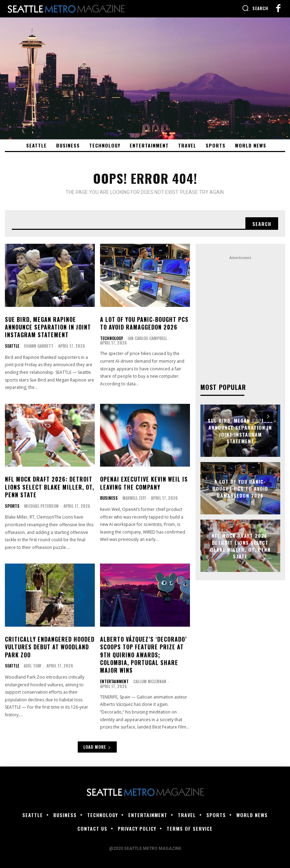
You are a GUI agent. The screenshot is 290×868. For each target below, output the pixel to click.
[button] (255, 8)
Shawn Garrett (39, 346)
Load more (97, 747)
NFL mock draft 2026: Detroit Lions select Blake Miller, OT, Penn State (49, 487)
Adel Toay (33, 666)
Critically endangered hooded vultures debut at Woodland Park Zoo (50, 647)
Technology (112, 338)
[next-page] (268, 417)
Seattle (12, 346)
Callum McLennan (150, 681)
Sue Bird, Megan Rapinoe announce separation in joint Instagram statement (48, 327)
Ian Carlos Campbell (147, 338)
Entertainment (114, 681)
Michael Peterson (41, 506)
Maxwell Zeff (134, 498)
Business (109, 498)
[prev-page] (256, 417)
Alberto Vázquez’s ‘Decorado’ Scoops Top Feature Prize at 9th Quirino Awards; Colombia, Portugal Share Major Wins (143, 655)
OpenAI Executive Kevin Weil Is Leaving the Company (144, 483)
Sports (12, 506)
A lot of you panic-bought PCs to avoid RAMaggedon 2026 (144, 323)
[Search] (262, 224)
